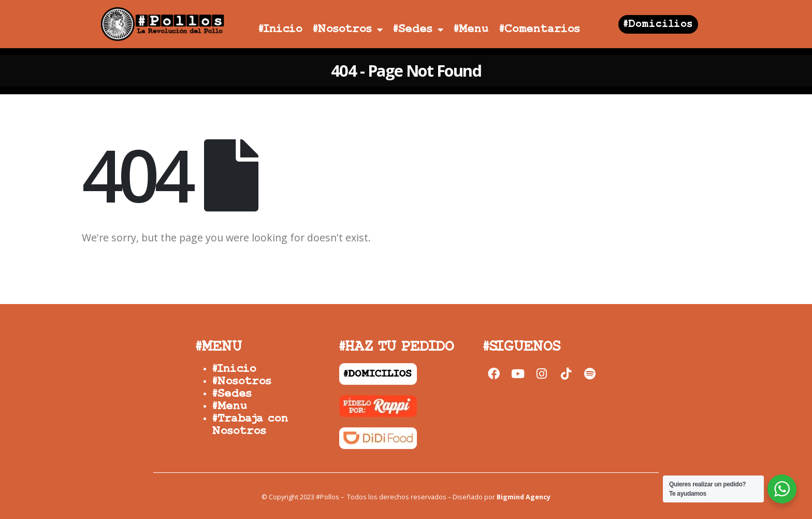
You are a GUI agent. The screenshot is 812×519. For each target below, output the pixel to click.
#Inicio (280, 29)
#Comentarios (540, 29)
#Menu (471, 29)
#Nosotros (348, 30)
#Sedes (418, 30)
